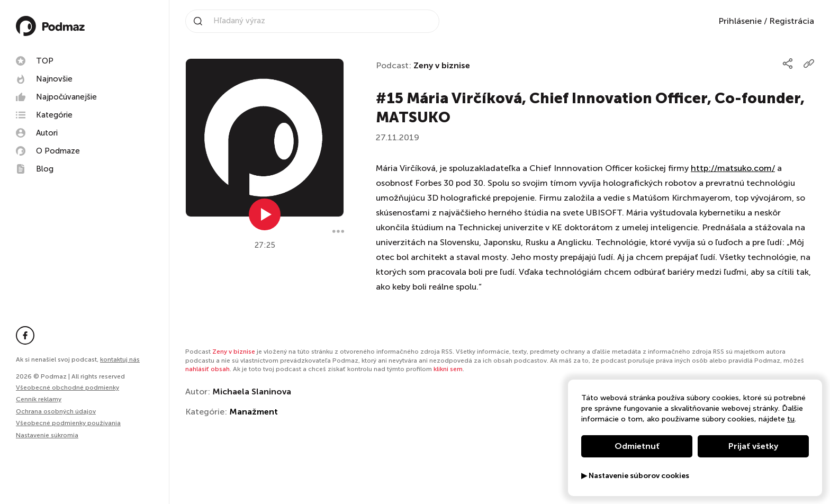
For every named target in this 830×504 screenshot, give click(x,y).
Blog (35, 169)
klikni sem (448, 369)
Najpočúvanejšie (56, 97)
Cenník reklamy (39, 399)
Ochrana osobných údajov (56, 411)
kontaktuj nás (120, 359)
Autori (37, 133)
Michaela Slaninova (252, 391)
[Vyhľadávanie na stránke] (318, 21)
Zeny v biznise (442, 65)
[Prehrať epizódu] (265, 214)
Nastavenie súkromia (47, 435)
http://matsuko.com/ (733, 168)
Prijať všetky (753, 446)
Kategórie (44, 115)
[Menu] (338, 231)
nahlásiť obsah (207, 369)
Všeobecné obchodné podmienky (67, 388)
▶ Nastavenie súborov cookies (635, 476)
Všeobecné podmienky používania (68, 423)
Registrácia (792, 21)
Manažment (254, 412)
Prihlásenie (740, 21)
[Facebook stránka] (25, 335)
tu (791, 419)
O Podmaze (48, 151)
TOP (35, 61)
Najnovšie (44, 79)
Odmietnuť (637, 446)
